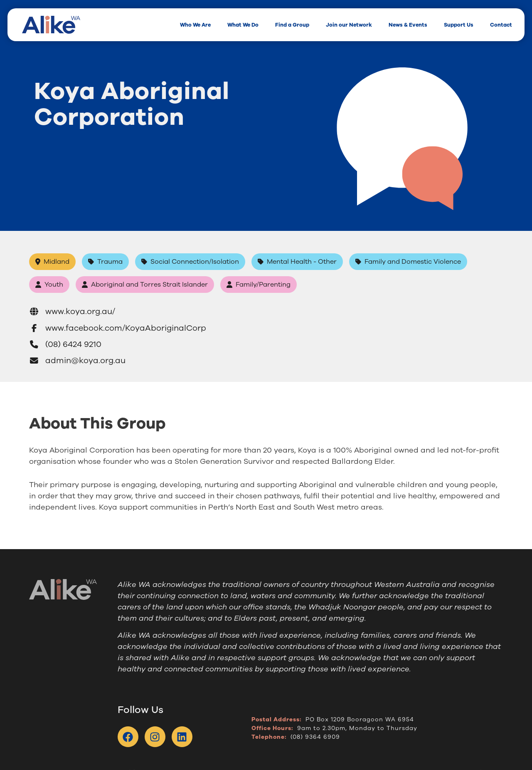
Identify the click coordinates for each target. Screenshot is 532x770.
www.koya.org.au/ (72, 311)
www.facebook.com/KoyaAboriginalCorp (118, 328)
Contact (501, 25)
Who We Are (195, 25)
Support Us (459, 25)
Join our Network (349, 25)
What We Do (243, 25)
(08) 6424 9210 (65, 345)
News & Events (408, 25)
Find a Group (292, 25)
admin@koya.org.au (78, 361)
